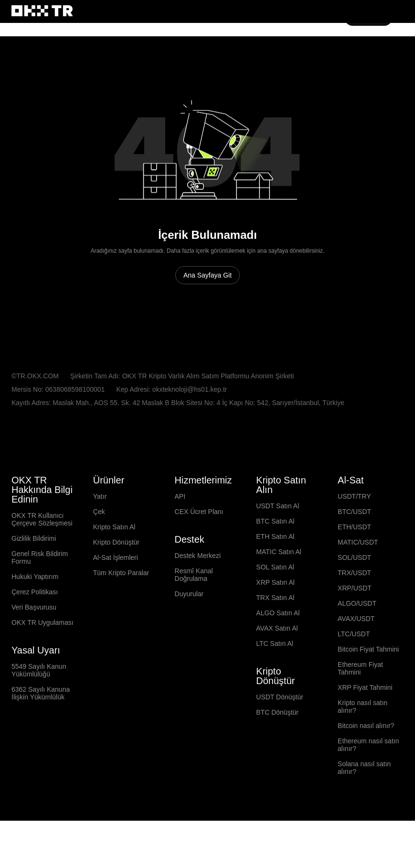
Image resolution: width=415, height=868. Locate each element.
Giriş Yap (334, 61)
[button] (307, 61)
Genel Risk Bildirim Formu (40, 593)
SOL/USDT (354, 593)
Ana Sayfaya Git (208, 311)
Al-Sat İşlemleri (117, 593)
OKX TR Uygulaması (43, 658)
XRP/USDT (354, 624)
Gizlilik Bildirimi (34, 574)
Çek (99, 547)
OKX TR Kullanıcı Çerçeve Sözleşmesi (43, 555)
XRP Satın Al (275, 618)
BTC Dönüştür (278, 748)
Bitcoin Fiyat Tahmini (370, 685)
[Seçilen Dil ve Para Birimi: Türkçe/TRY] (49, 477)
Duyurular (190, 630)
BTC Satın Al (275, 557)
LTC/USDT (354, 670)
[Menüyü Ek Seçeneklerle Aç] (399, 61)
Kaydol (369, 61)
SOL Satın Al (275, 603)
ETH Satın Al (275, 572)
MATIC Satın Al (279, 588)
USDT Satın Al (278, 542)
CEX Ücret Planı (199, 547)
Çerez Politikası (35, 628)
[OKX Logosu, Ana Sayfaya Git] (42, 61)
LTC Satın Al (275, 679)
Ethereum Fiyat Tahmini (361, 704)
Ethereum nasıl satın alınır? (369, 781)
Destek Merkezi (199, 591)
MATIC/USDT (358, 578)
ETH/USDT (354, 563)
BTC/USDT (354, 547)
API (180, 532)
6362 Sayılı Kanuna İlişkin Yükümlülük (41, 729)
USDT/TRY (354, 532)
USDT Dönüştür (280, 733)
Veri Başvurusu (34, 643)
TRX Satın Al (276, 633)
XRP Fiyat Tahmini (366, 723)
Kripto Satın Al (116, 563)
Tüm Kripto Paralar (123, 609)
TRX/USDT (354, 609)
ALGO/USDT (356, 639)
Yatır (100, 532)
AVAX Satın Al (277, 664)
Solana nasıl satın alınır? (365, 804)
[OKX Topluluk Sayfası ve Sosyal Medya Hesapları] (80, 840)
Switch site (48, 31)
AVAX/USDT (356, 654)
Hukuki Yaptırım (36, 612)
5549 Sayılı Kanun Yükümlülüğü (39, 706)
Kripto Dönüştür (118, 578)
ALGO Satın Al (278, 649)
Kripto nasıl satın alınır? (364, 742)
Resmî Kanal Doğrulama (194, 611)
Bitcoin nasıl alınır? (367, 761)
